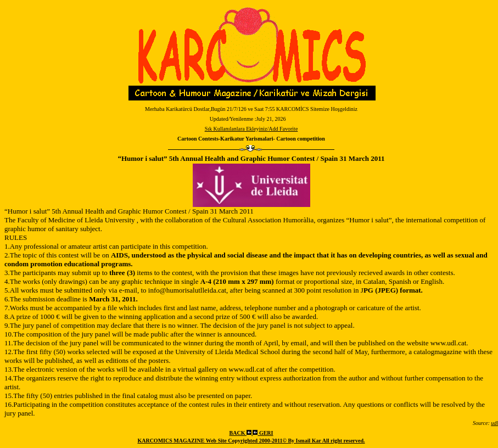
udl (494, 423)
